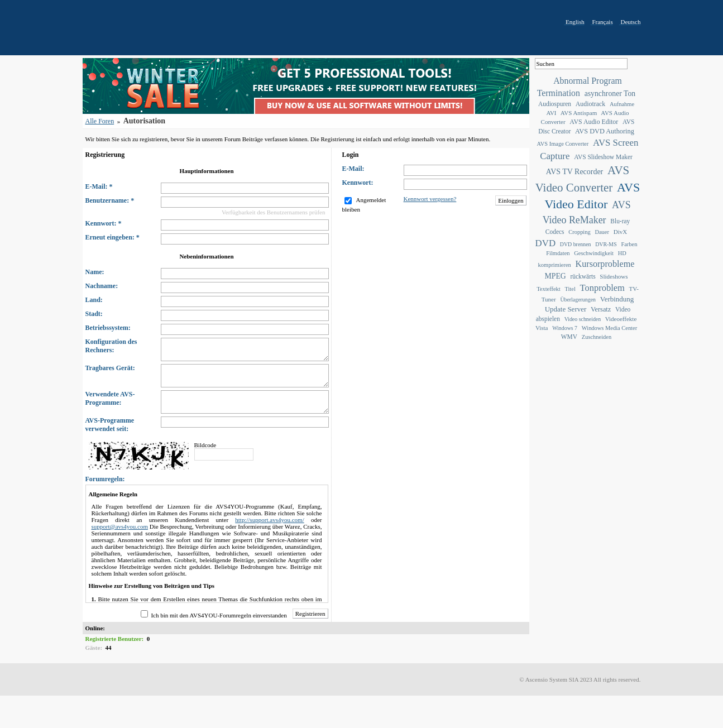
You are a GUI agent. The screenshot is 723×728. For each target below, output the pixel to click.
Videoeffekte (621, 319)
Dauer (602, 232)
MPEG (556, 276)
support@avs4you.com (120, 526)
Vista (542, 328)
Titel (570, 289)
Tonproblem (602, 288)
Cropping (579, 232)
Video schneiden (583, 319)
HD (622, 253)
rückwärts (583, 276)
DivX (620, 232)
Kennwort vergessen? (430, 199)
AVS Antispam (579, 113)
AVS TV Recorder (574, 172)
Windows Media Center (609, 328)
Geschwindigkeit (594, 253)
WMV (569, 337)
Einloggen (511, 200)
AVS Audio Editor (594, 122)
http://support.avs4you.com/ (269, 520)
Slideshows (614, 276)
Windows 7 (565, 328)
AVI (551, 113)
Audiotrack (590, 104)
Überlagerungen (578, 300)
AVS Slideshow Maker (603, 157)
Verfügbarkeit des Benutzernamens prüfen (273, 212)
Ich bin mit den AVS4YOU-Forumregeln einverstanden (219, 615)
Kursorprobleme (605, 264)
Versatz (601, 309)
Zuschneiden (597, 337)
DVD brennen (576, 244)
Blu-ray (620, 221)
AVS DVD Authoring (605, 131)
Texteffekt (549, 289)
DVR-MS (606, 244)
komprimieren (555, 265)
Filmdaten (558, 253)
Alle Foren (100, 121)
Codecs (555, 232)
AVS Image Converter (563, 144)
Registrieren (310, 614)
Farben (629, 244)
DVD (545, 243)
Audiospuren (555, 104)
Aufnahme (622, 104)
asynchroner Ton (610, 94)
